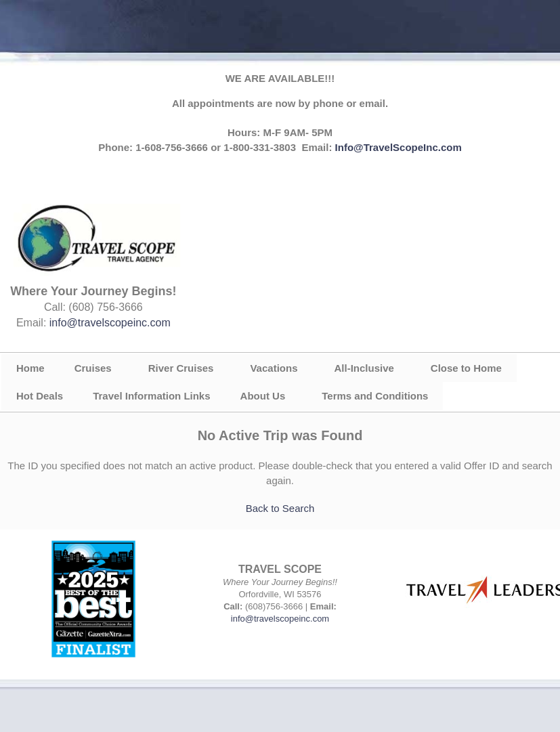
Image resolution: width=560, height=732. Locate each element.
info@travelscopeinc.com (110, 323)
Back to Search (280, 508)
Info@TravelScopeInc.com (399, 147)
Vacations (274, 368)
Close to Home (466, 368)
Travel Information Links (151, 396)
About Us (263, 396)
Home (30, 368)
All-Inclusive (364, 368)
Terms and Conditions (375, 396)
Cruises (93, 368)
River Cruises (181, 368)
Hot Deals (40, 396)
